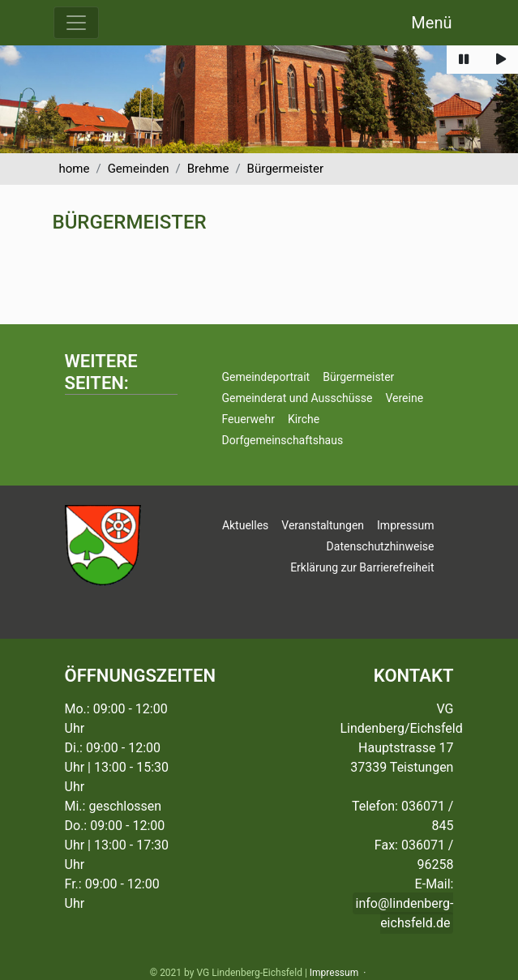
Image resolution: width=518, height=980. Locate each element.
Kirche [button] (304, 419)
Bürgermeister (285, 169)
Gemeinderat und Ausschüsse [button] (297, 398)
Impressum (334, 973)
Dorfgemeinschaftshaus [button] (282, 440)
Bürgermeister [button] (358, 377)
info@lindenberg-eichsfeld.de (405, 913)
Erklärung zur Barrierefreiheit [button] (362, 567)
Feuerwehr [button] (248, 419)
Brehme (208, 169)
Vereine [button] (404, 398)
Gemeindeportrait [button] (265, 377)
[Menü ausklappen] (76, 23)
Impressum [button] (405, 525)
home (75, 169)
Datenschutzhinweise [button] (381, 546)
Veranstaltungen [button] (323, 525)
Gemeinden (139, 169)
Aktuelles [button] (245, 525)
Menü (431, 23)
